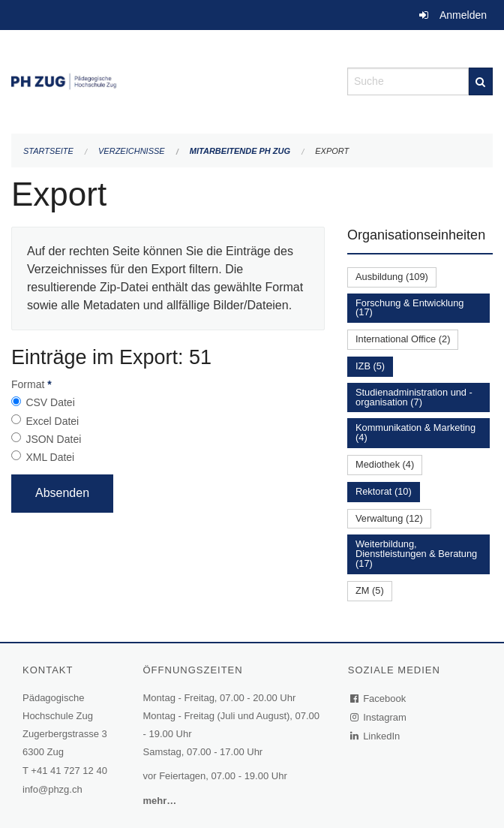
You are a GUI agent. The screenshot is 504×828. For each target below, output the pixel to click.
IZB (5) (370, 366)
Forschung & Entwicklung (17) (409, 308)
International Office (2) (403, 339)
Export (332, 151)
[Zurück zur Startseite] (168, 80)
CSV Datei (50, 402)
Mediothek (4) (385, 464)
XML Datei (50, 457)
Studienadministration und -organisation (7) (414, 397)
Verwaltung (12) (389, 518)
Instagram (379, 717)
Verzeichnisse (132, 151)
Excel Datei (52, 421)
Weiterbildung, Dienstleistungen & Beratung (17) (416, 554)
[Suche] (481, 81)
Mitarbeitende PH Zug (240, 151)
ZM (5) (370, 590)
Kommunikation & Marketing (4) (415, 432)
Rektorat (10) (384, 491)
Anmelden (463, 15)
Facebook (379, 699)
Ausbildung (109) (392, 277)
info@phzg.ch (52, 789)
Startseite (48, 151)
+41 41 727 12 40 (69, 771)
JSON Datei (53, 439)
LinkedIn (376, 736)
